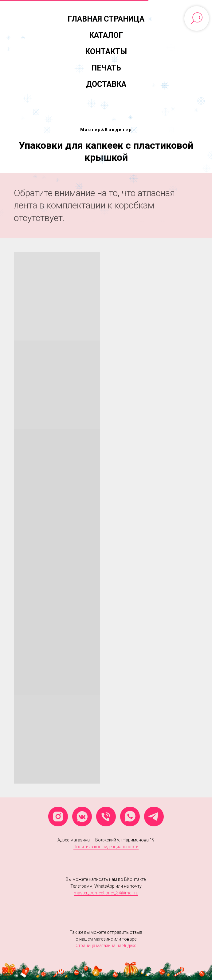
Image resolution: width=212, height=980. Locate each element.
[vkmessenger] (82, 817)
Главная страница (106, 19)
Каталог (106, 35)
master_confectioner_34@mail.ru (106, 893)
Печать (106, 68)
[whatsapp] (130, 817)
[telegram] (154, 817)
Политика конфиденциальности (106, 847)
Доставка (106, 84)
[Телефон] (106, 817)
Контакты (106, 52)
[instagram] (58, 817)
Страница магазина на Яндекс (106, 946)
